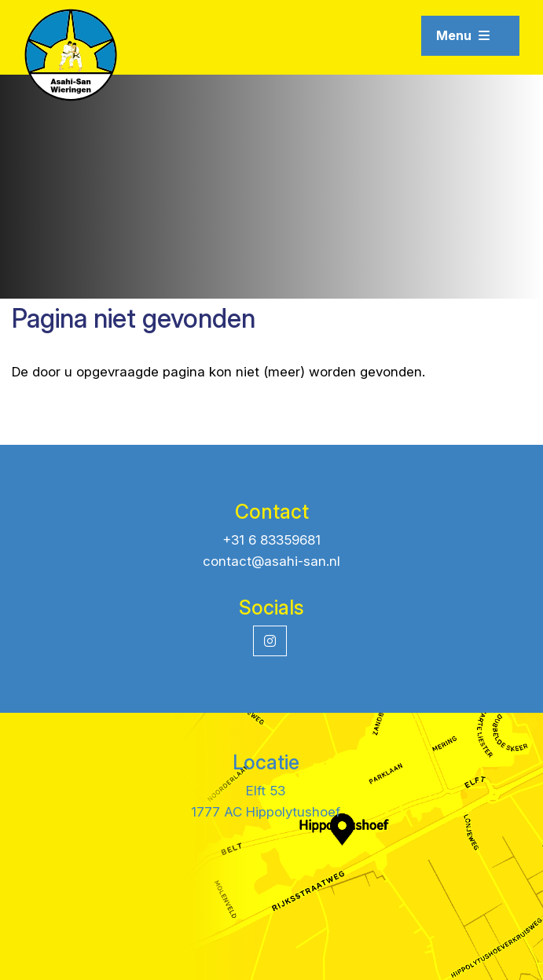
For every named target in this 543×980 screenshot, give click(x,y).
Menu (463, 35)
